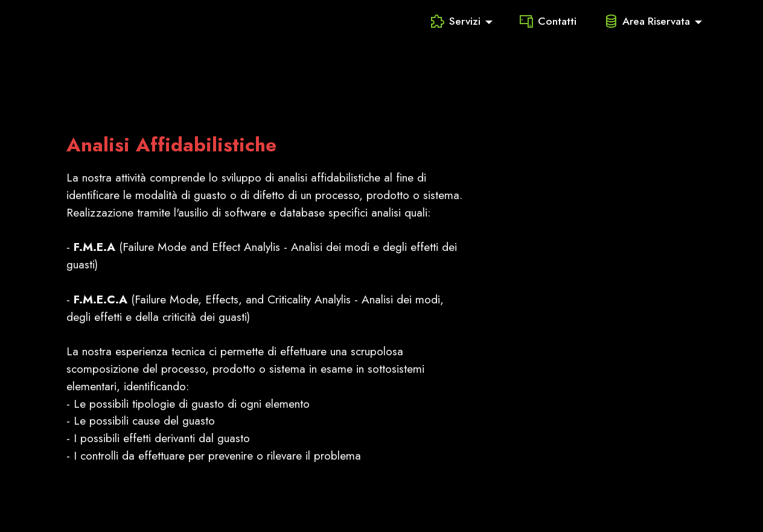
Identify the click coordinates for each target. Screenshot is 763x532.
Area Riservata (647, 21)
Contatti (548, 21)
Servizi (456, 21)
